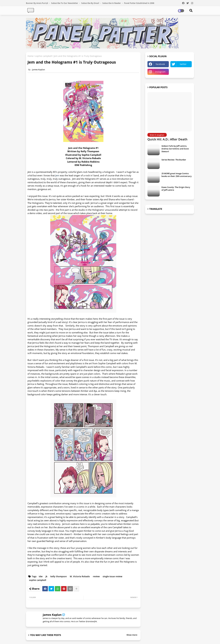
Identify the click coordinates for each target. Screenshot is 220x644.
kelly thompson (59, 576)
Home (30, 56)
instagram (160, 72)
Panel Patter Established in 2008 (139, 3)
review (96, 576)
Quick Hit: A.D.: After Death (167, 139)
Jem (58, 175)
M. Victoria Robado (80, 576)
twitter (183, 64)
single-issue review (112, 576)
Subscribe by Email (90, 3)
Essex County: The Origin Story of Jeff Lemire (176, 189)
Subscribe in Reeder (112, 3)
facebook (160, 64)
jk (46, 576)
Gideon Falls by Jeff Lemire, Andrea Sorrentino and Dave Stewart (175, 149)
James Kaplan (52, 615)
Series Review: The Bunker (174, 160)
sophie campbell (44, 56)
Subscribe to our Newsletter (65, 3)
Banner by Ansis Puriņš (37, 3)
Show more (132, 635)
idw (41, 576)
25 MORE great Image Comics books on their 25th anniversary (177, 175)
